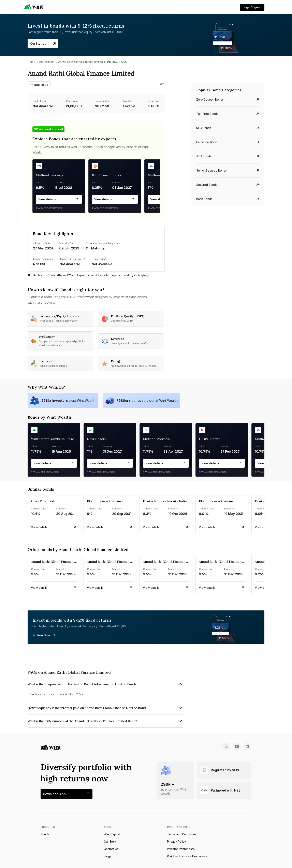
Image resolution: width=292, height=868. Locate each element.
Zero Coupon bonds (210, 99)
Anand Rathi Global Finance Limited (81, 62)
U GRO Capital (210, 439)
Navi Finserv (97, 439)
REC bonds (204, 128)
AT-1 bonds (204, 156)
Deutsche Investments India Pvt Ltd (171, 501)
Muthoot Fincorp (49, 175)
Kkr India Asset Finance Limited (112, 501)
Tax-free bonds (207, 114)
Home (31, 62)
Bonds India (47, 62)
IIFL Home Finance (107, 175)
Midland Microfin (156, 439)
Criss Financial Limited (49, 501)
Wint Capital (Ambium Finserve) (55, 439)
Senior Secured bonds (211, 170)
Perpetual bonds (207, 142)
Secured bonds (207, 185)
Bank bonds (204, 199)
